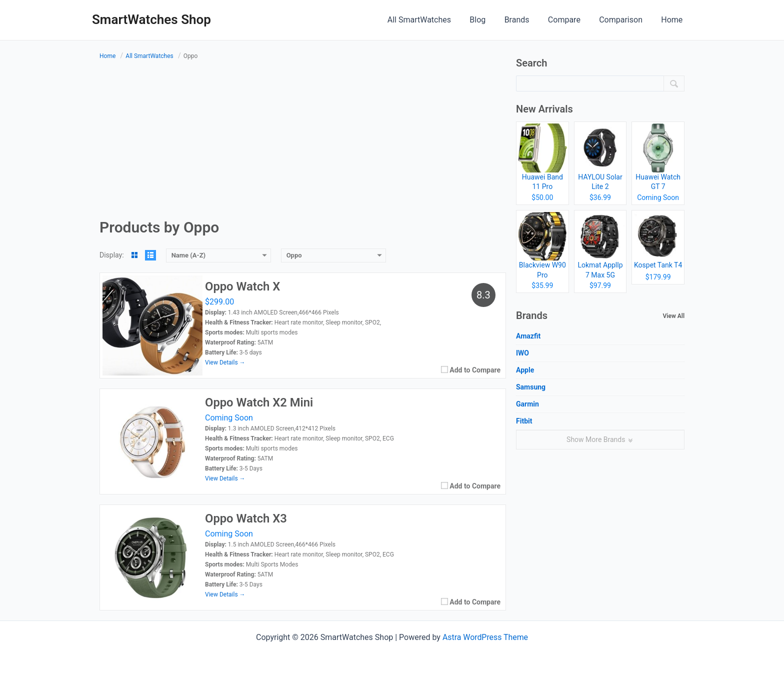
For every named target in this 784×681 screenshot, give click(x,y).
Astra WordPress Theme (485, 637)
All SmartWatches (434, 20)
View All (674, 316)
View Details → (225, 362)
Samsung (531, 387)
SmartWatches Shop (151, 19)
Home (673, 20)
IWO (522, 353)
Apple (525, 370)
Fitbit (524, 421)
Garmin (527, 404)
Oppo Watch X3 (246, 519)
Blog (489, 20)
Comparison (625, 20)
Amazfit (528, 336)
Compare (571, 20)
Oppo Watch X (243, 287)
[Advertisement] (303, 141)
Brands (526, 20)
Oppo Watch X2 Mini (259, 403)
